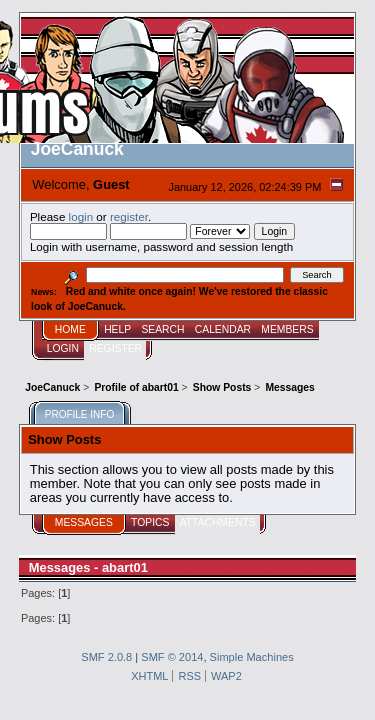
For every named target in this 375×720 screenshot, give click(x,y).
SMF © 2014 (172, 657)
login (81, 216)
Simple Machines (252, 657)
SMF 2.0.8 (106, 657)
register (129, 216)
